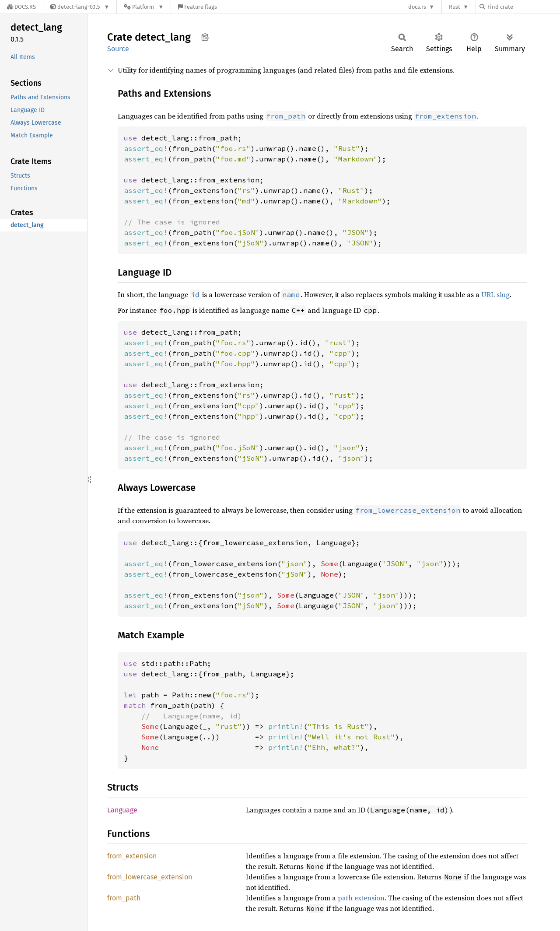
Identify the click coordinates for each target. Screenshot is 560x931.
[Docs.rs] (21, 7)
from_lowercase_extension (150, 877)
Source (118, 49)
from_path (124, 898)
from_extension (132, 856)
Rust (455, 7)
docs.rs (417, 7)
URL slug (495, 294)
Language (122, 810)
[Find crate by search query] (523, 7)
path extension (361, 898)
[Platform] (144, 7)
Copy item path (205, 37)
